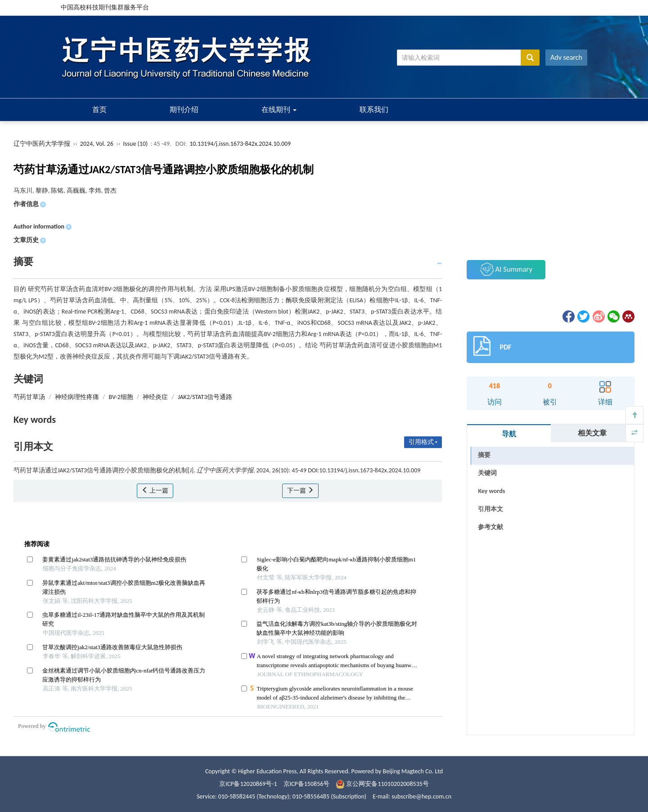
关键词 (487, 473)
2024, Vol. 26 (97, 144)
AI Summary (506, 269)
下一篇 (300, 491)
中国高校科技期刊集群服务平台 (105, 7)
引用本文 (490, 509)
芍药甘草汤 (29, 397)
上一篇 (155, 491)
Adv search (566, 57)
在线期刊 (279, 110)
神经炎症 (155, 397)
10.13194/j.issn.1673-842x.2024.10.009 (240, 144)
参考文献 (490, 527)
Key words (491, 491)
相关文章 (592, 433)
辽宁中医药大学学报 (42, 144)
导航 (509, 434)
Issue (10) (136, 144)
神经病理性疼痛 (77, 397)
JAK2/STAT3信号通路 (205, 397)
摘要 (484, 455)
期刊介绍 (184, 110)
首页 (99, 110)
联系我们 (374, 110)
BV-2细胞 (121, 397)
